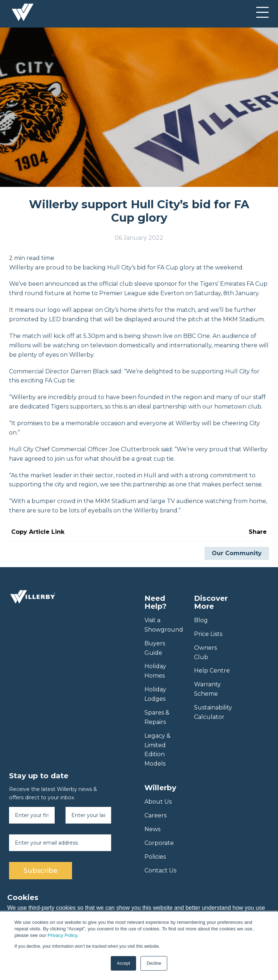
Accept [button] (124, 963)
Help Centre (212, 671)
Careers (155, 815)
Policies (155, 857)
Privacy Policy (62, 935)
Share (258, 532)
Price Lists (208, 634)
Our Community (237, 553)
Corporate (159, 843)
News (152, 829)
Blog (201, 620)
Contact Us (160, 870)
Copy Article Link (38, 532)
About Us (158, 802)
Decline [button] (154, 963)
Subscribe (41, 871)
